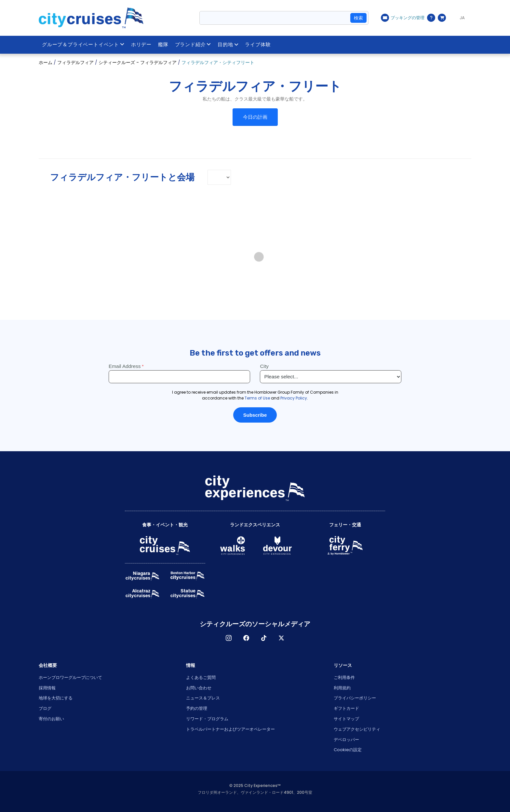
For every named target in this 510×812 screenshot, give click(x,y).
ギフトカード (346, 708)
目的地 (228, 45)
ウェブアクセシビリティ (357, 729)
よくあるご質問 (201, 677)
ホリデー (141, 45)
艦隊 (163, 45)
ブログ (45, 708)
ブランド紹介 (193, 45)
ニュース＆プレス (203, 698)
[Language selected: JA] (460, 18)
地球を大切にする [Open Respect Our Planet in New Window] (56, 698)
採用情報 (47, 688)
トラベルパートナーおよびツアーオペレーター (230, 729)
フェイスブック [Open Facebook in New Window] (246, 638)
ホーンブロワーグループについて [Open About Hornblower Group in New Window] (70, 677)
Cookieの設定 (348, 750)
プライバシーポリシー (355, 698)
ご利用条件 (344, 677)
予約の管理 (197, 708)
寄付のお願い (51, 719)
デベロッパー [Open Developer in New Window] (346, 740)
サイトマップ (346, 719)
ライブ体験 (258, 45)
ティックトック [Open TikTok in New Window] (264, 638)
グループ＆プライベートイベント (83, 45)
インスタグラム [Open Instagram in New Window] (229, 638)
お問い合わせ (199, 688)
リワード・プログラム (207, 719)
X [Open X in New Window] (281, 638)
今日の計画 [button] (255, 117)
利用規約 (342, 688)
